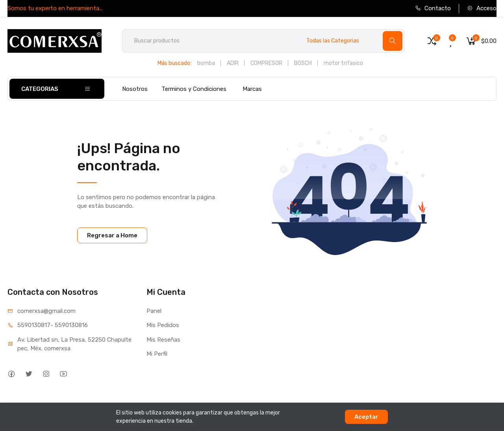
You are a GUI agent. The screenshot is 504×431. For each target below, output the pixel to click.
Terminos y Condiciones (194, 89)
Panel (154, 311)
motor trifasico (343, 63)
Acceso (482, 8)
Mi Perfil (157, 354)
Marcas (252, 89)
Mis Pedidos (163, 325)
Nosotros (135, 89)
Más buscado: (174, 63)
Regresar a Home (112, 235)
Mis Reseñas (163, 340)
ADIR (233, 63)
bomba (206, 63)
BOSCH (303, 63)
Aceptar (366, 417)
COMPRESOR (266, 63)
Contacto (433, 8)
